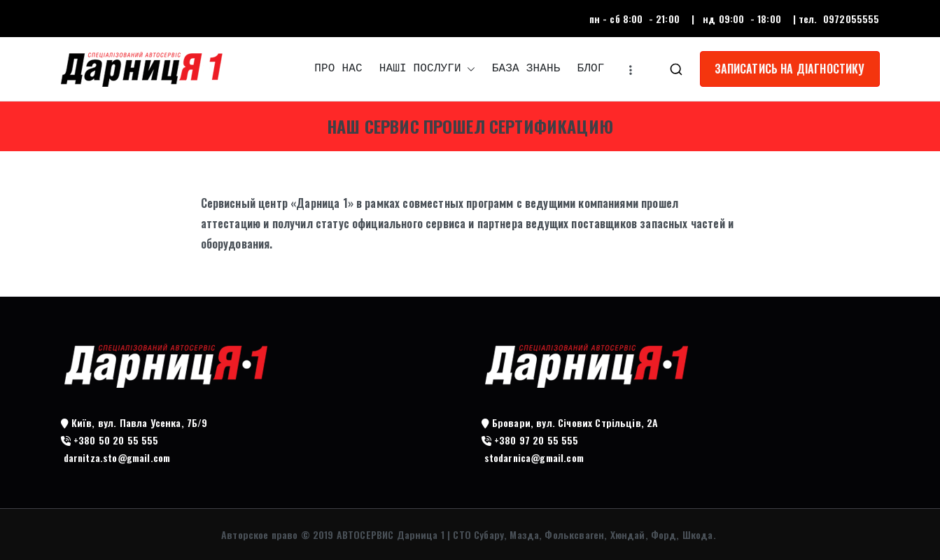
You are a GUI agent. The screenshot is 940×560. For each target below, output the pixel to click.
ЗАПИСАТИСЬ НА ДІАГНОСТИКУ (790, 69)
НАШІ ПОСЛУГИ (427, 69)
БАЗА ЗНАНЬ (526, 69)
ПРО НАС (338, 69)
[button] (468, 69)
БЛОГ (590, 69)
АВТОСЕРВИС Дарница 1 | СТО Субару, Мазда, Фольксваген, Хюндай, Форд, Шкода (525, 534)
